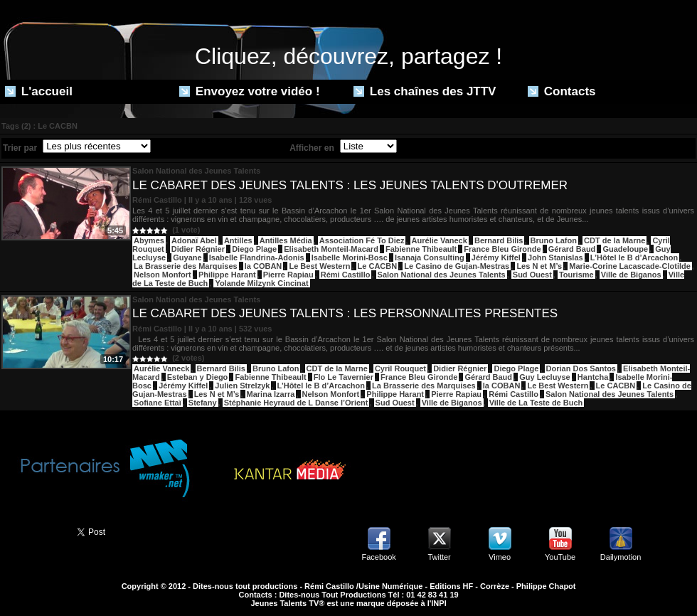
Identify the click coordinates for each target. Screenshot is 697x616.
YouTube (560, 557)
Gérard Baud (572, 249)
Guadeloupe (625, 249)
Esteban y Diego (198, 377)
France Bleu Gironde (502, 249)
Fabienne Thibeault (421, 249)
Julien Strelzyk (242, 386)
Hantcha (593, 377)
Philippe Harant (227, 275)
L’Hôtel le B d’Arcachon (634, 257)
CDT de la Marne (614, 240)
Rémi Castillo (346, 275)
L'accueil (39, 91)
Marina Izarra (271, 394)
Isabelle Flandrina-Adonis (257, 257)
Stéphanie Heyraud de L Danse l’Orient (296, 403)
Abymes (149, 240)
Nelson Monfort (163, 275)
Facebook (378, 557)
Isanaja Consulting (430, 257)
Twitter (439, 557)
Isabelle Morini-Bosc (350, 257)
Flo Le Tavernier (344, 377)
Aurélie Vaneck (440, 240)
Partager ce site (32, 531)
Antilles (238, 240)
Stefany (203, 403)
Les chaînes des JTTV (425, 91)
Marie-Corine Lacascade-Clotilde (630, 266)
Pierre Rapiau (288, 275)
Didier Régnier (198, 249)
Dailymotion (621, 557)
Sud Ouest (532, 275)
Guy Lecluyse (545, 377)
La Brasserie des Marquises (186, 266)
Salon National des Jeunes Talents (442, 275)
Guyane (187, 257)
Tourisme (576, 275)
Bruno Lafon (554, 240)
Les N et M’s (539, 266)
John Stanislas (555, 257)
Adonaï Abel (194, 240)
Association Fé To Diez (362, 240)
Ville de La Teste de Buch (536, 403)
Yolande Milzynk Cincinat (261, 283)
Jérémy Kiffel (496, 257)
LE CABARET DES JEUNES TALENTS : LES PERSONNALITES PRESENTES (345, 313)
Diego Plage (254, 249)
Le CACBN (378, 266)
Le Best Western (319, 266)
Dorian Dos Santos (581, 368)
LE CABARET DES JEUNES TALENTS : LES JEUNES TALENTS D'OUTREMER (350, 185)
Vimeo (500, 557)
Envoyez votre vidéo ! (250, 91)
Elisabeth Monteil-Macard (331, 249)
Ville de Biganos (631, 275)
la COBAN (264, 266)
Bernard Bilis (499, 240)
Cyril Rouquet (400, 368)
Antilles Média (286, 240)
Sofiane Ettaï (158, 403)
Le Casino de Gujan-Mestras (457, 266)
